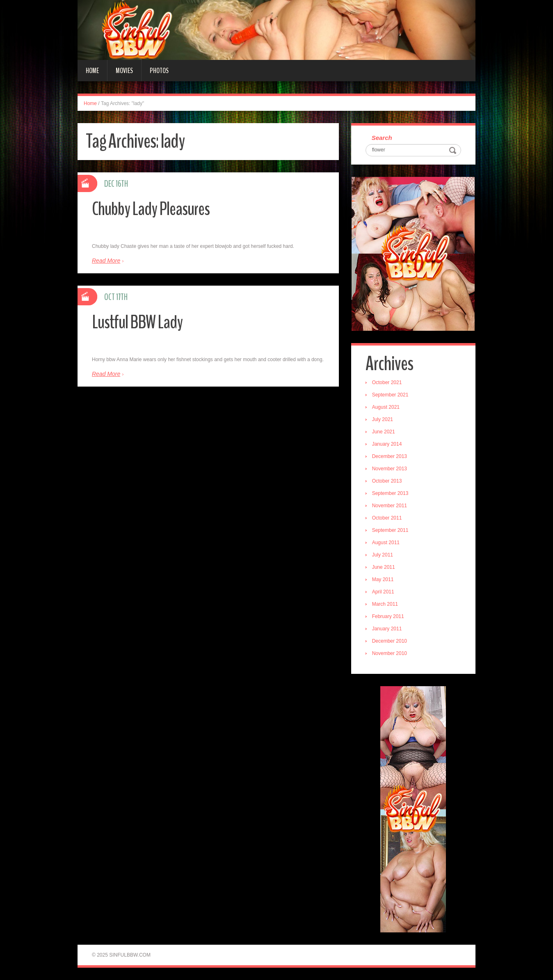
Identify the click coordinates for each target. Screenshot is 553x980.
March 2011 (385, 604)
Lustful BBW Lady (137, 322)
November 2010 (390, 653)
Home (92, 71)
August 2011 (386, 543)
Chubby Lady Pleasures (151, 209)
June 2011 (384, 567)
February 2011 (388, 616)
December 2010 (390, 641)
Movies (124, 71)
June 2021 (384, 432)
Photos (159, 71)
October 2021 (387, 382)
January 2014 (387, 444)
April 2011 (383, 592)
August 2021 (386, 407)
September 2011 (390, 530)
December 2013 (390, 456)
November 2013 (390, 469)
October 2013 (387, 481)
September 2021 (390, 395)
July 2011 (383, 555)
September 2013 (390, 493)
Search (382, 138)
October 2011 (387, 518)
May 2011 (383, 579)
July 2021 (383, 419)
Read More (106, 261)
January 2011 (387, 629)
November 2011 (390, 506)
